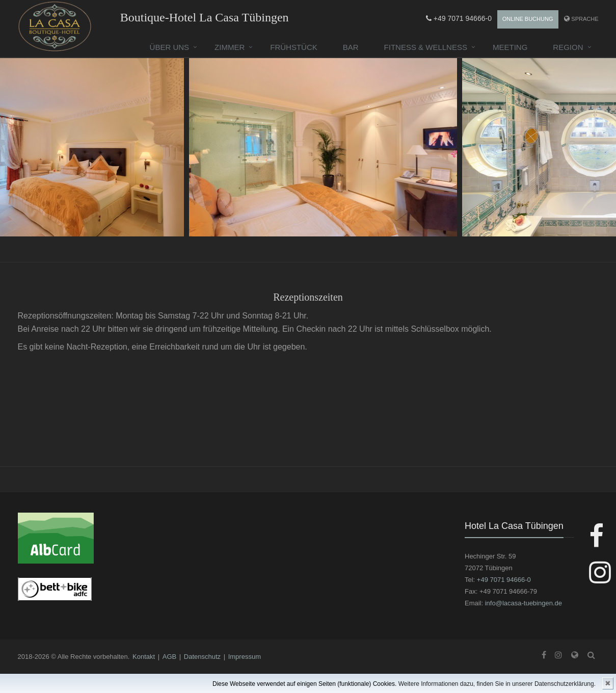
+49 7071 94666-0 (459, 18)
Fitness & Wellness (426, 47)
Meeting (510, 47)
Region (568, 47)
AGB (169, 657)
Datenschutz (202, 657)
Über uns (170, 47)
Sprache (585, 19)
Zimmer (230, 47)
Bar (351, 47)
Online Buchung (528, 19)
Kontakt (144, 657)
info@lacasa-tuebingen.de (524, 603)
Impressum (245, 657)
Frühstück (294, 47)
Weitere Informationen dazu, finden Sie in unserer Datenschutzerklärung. (497, 684)
